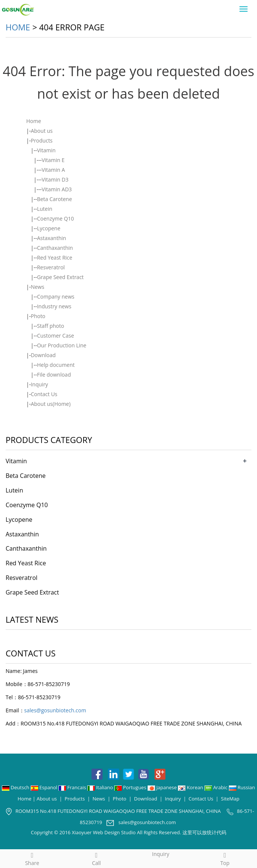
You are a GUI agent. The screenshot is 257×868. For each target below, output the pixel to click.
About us (42, 131)
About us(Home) (51, 404)
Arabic (217, 787)
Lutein (45, 209)
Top (225, 858)
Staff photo (51, 326)
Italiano (101, 787)
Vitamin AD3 (57, 189)
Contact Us (44, 394)
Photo (38, 316)
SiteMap (230, 799)
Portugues (131, 787)
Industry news (54, 306)
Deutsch (16, 787)
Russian (242, 787)
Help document (56, 365)
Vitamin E (53, 160)
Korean (191, 787)
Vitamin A (53, 170)
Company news (56, 297)
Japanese (163, 787)
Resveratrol (51, 267)
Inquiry (39, 384)
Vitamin (46, 150)
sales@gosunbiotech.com (55, 710)
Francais (73, 787)
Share (32, 858)
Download (43, 355)
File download (54, 375)
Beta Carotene (55, 199)
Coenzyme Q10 (56, 219)
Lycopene (49, 228)
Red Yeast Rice (55, 258)
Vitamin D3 (55, 179)
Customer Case (56, 336)
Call (97, 858)
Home (18, 27)
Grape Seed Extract (61, 277)
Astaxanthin (52, 238)
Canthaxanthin (55, 248)
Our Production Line (62, 345)
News (37, 287)
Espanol (45, 787)
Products (42, 140)
